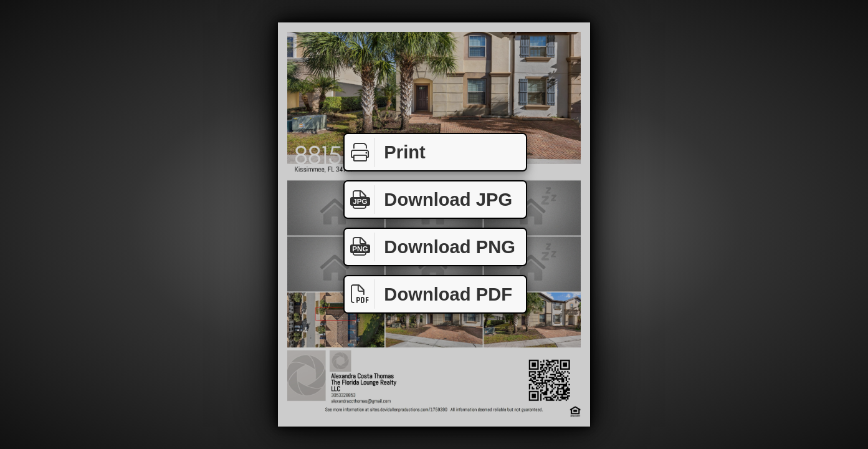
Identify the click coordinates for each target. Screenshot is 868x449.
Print (385, 152)
